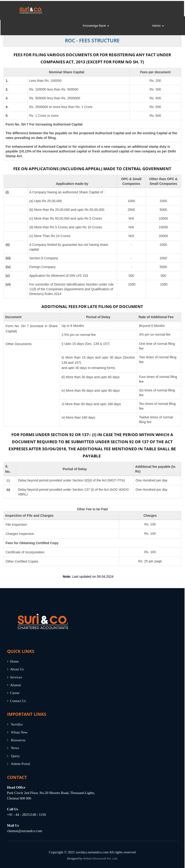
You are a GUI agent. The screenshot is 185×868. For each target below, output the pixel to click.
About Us (17, 669)
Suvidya (17, 724)
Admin (158, 26)
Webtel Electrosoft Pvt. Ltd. (100, 858)
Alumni (16, 685)
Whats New (19, 732)
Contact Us (18, 701)
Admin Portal (20, 764)
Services (16, 677)
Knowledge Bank (96, 26)
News (15, 748)
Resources (18, 740)
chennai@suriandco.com (25, 831)
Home (15, 661)
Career (15, 693)
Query (15, 756)
